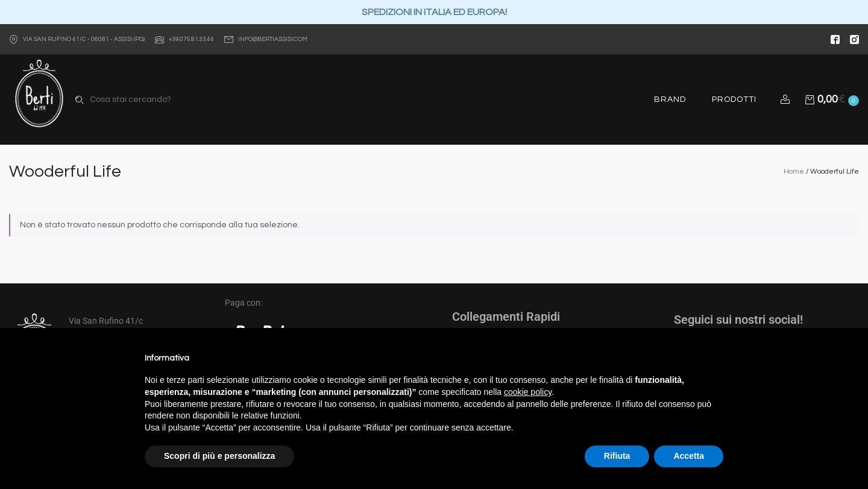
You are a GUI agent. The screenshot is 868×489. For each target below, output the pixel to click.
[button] (787, 99)
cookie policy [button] (528, 392)
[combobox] (185, 99)
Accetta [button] (689, 456)
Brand (670, 99)
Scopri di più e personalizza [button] (219, 456)
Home (794, 172)
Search (80, 100)
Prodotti (734, 99)
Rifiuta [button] (617, 456)
